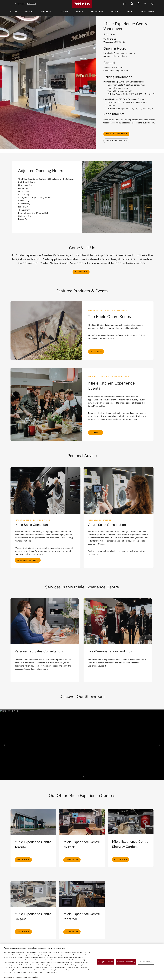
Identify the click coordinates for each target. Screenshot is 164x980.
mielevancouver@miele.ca (116, 71)
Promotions (97, 12)
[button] (145, 4)
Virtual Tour (81, 272)
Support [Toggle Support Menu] (115, 12)
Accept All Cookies (106, 962)
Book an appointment (116, 134)
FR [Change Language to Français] (123, 4)
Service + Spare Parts (116, 141)
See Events (96, 433)
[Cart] (152, 4)
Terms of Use (9, 977)
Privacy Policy (20, 977)
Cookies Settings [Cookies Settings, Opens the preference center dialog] (146, 962)
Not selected (31, 4)
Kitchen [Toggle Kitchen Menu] (14, 12)
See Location (23, 860)
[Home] (82, 4)
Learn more (96, 352)
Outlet (80, 12)
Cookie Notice (32, 977)
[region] (82, 962)
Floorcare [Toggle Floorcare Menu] (47, 12)
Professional (147, 12)
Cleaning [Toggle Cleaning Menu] (64, 12)
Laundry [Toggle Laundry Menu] (29, 12)
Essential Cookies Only (126, 962)
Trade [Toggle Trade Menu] (130, 12)
